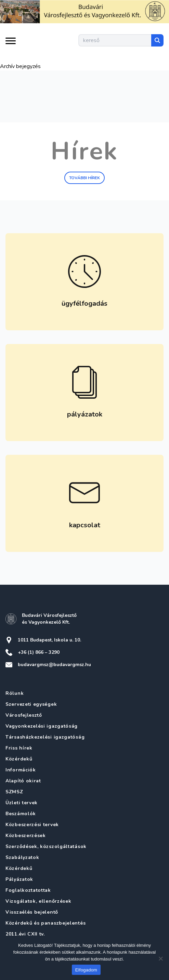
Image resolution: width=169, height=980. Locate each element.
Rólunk (15, 693)
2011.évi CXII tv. (25, 934)
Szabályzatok (22, 857)
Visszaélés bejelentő (32, 912)
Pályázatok (19, 879)
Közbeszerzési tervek (32, 825)
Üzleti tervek (22, 803)
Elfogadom (86, 970)
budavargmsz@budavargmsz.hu (54, 665)
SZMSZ (14, 792)
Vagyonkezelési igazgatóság (42, 726)
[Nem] (160, 958)
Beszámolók (21, 814)
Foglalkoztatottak (28, 890)
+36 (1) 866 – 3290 (39, 652)
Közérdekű (19, 759)
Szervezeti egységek (31, 704)
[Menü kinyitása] (11, 43)
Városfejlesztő (24, 715)
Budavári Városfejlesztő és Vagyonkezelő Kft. (49, 619)
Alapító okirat (23, 781)
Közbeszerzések (26, 836)
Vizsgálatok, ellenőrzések (38, 901)
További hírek (84, 178)
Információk (21, 770)
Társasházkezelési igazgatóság (45, 737)
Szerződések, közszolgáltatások (46, 846)
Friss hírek (19, 748)
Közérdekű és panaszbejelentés (45, 923)
